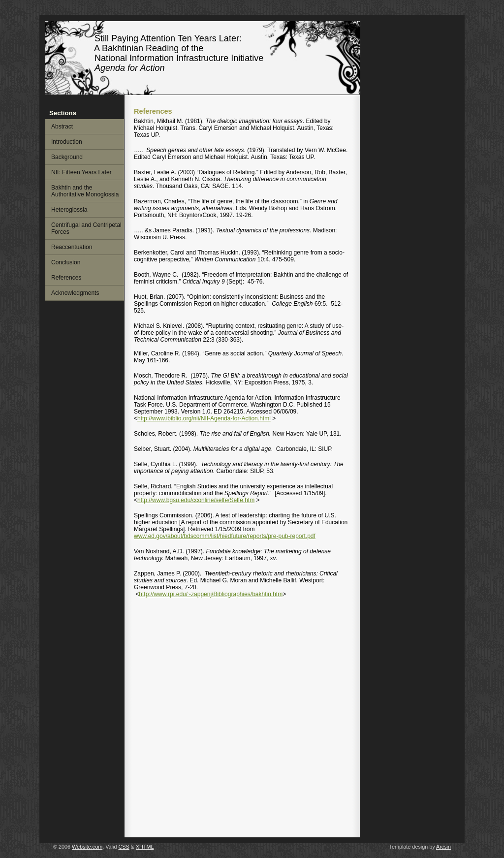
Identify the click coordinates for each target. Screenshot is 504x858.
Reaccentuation (72, 247)
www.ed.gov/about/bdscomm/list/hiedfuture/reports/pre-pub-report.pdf (225, 536)
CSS (124, 847)
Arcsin (443, 847)
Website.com (87, 847)
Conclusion (66, 262)
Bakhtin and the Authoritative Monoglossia (85, 191)
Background (67, 157)
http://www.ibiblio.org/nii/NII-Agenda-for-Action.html (204, 418)
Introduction (67, 142)
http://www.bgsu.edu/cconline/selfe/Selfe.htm (196, 500)
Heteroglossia (69, 210)
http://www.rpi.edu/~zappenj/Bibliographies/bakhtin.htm (211, 594)
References (66, 278)
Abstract (62, 127)
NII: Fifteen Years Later (81, 172)
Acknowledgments (75, 293)
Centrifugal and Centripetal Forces (86, 228)
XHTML (145, 847)
